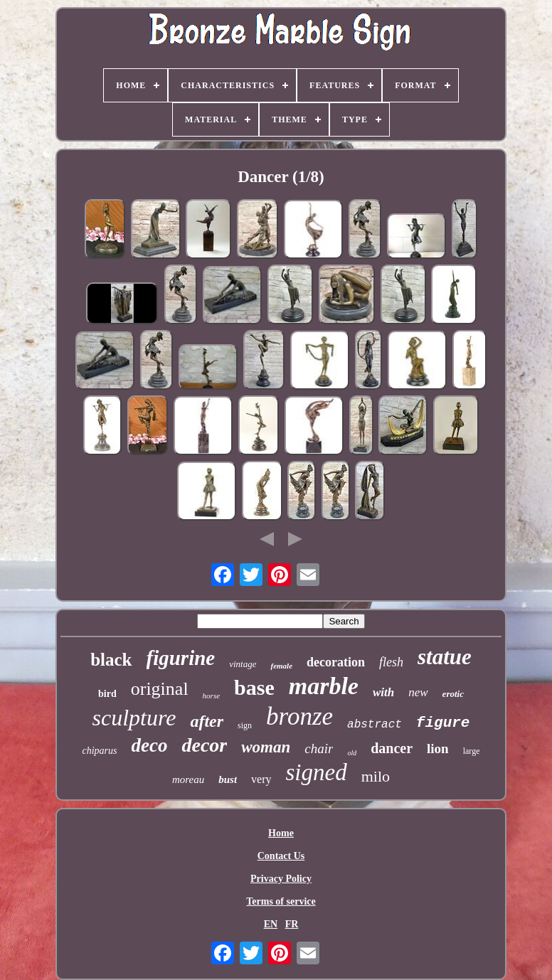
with (383, 692)
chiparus (100, 751)
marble (324, 686)
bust (228, 779)
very (261, 779)
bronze (299, 717)
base (254, 687)
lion (438, 749)
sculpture (134, 718)
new (418, 692)
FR (292, 924)
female (281, 666)
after (207, 721)
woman (266, 747)
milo (376, 776)
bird (107, 694)
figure (443, 723)
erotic (453, 694)
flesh (391, 662)
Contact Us (281, 856)
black (111, 660)
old (352, 753)
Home (281, 833)
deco (150, 745)
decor (204, 745)
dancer (392, 748)
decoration (336, 662)
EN (271, 924)
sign (245, 725)
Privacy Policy (281, 879)
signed (317, 772)
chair (319, 749)
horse (211, 696)
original (160, 689)
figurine (181, 658)
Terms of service (281, 901)
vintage (243, 664)
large (472, 751)
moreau (188, 779)
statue (445, 657)
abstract (375, 725)
